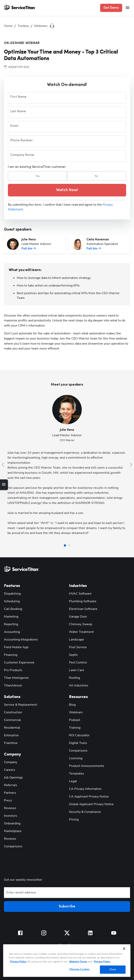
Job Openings (13, 777)
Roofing (74, 678)
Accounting (12, 632)
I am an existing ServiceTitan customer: (37, 167)
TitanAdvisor (13, 685)
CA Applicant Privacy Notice (89, 797)
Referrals (11, 785)
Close (113, 970)
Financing (11, 655)
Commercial (12, 720)
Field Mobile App (16, 647)
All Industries (79, 685)
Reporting (11, 624)
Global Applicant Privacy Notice (91, 804)
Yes (38, 176)
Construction (13, 712)
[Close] (124, 949)
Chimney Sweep (81, 624)
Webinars (76, 712)
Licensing (76, 758)
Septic (73, 655)
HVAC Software (80, 594)
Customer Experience (19, 662)
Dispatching (12, 594)
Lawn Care (77, 670)
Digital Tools (78, 743)
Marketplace (13, 831)
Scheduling (12, 601)
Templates (77, 774)
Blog (72, 705)
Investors (11, 816)
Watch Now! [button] (67, 190)
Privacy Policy (18, 962)
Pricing (74, 819)
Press (8, 800)
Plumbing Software (83, 601)
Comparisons (13, 846)
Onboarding (12, 823)
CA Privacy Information (85, 789)
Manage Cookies (80, 969)
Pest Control (78, 662)
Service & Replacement (20, 705)
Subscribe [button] (67, 907)
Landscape (76, 640)
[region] (67, 961)
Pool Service (78, 647)
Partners (10, 793)
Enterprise (11, 735)
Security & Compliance (85, 812)
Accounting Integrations (21, 640)
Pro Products (13, 670)
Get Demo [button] (111, 8)
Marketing (11, 617)
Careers (10, 770)
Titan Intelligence (16, 678)
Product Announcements (87, 766)
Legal (73, 781)
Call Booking (13, 609)
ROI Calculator (79, 735)
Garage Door (78, 617)
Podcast (75, 720)
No (97, 176)
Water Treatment (81, 632)
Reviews (10, 808)
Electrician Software (83, 609)
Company (11, 762)
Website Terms (78, 962)
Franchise (11, 743)
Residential (12, 728)
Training (75, 728)
